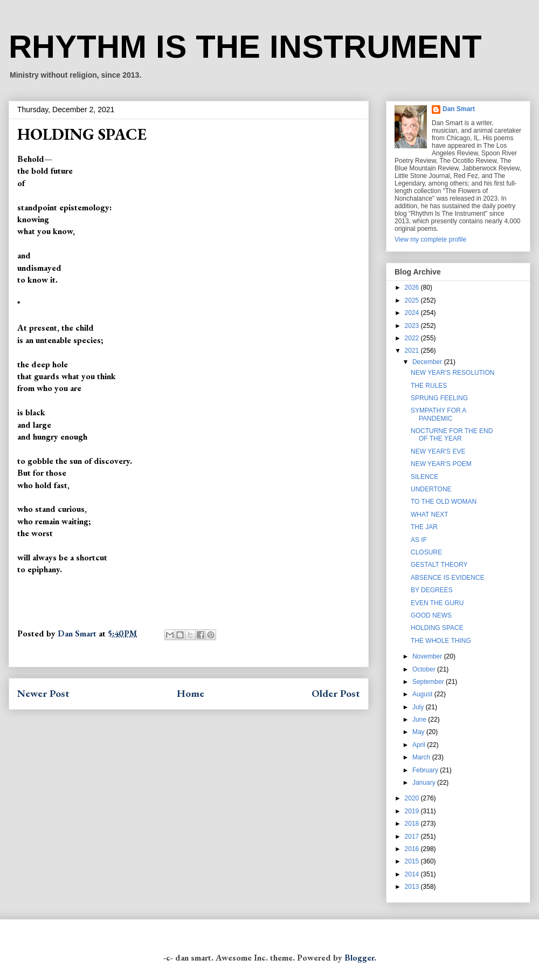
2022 (413, 338)
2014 (413, 874)
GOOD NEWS (431, 615)
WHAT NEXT (430, 515)
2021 (413, 351)
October (425, 669)
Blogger (359, 958)
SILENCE (424, 477)
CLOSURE (426, 552)
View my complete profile (430, 239)
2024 (413, 313)
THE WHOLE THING (441, 641)
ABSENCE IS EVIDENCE (448, 578)
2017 (413, 837)
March (422, 757)
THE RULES (429, 386)
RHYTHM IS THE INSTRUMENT (245, 47)
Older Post (336, 693)
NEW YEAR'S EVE (438, 451)
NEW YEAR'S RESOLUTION (452, 373)
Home (191, 693)
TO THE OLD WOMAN (444, 502)
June (420, 719)
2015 (413, 861)
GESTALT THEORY (439, 565)
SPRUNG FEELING (439, 398)
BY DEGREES (432, 590)
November (428, 656)
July (419, 707)
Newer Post (43, 693)
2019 (413, 811)
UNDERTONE (431, 489)
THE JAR (424, 527)
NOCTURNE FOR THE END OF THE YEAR (452, 435)
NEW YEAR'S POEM (441, 464)
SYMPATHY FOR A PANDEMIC (438, 414)
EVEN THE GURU (437, 603)
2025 (413, 300)
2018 (413, 824)
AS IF (419, 540)
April (420, 745)
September (429, 682)
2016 (413, 849)
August (423, 694)
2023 (413, 326)
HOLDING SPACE (437, 628)
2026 (413, 287)
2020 (413, 798)
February (426, 770)
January (425, 783)
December (428, 362)
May (419, 732)
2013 (413, 887)
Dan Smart (459, 109)
